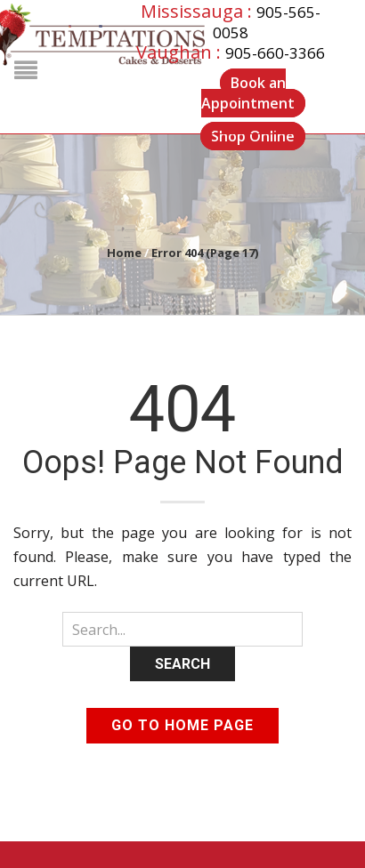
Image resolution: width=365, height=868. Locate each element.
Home (124, 253)
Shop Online (253, 136)
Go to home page (182, 725)
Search (182, 664)
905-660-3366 (275, 53)
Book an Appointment (248, 93)
